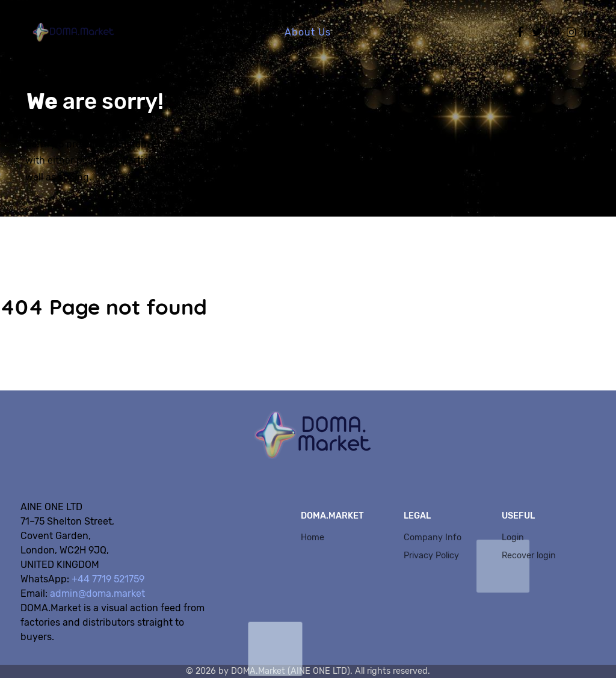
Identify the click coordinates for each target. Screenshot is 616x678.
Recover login (529, 556)
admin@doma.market (97, 593)
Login (513, 538)
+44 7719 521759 (108, 579)
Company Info (433, 538)
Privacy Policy (431, 556)
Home (313, 538)
